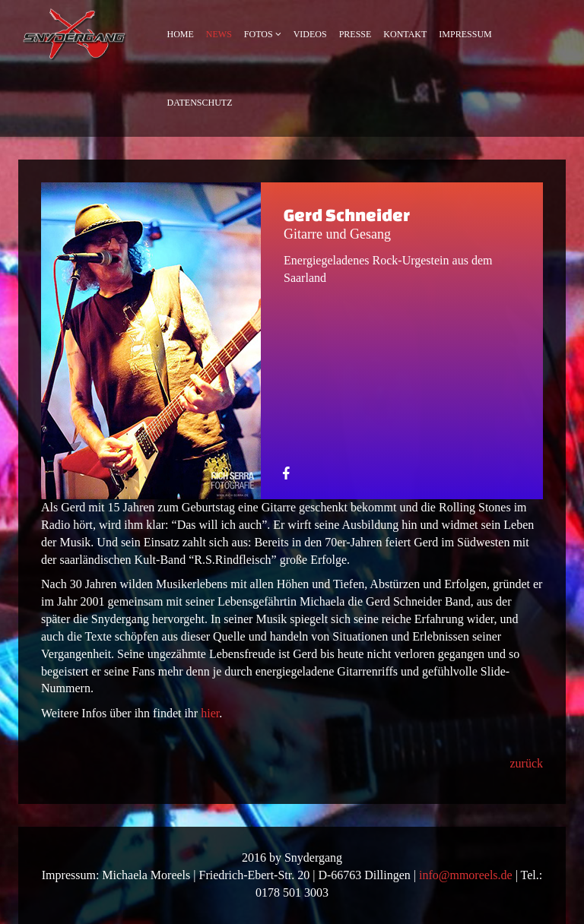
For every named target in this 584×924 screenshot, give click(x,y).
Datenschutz (200, 103)
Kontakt (405, 34)
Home (181, 34)
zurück (526, 763)
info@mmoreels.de (466, 875)
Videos (310, 34)
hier (210, 713)
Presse (355, 34)
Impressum (465, 34)
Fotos (259, 34)
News (219, 34)
